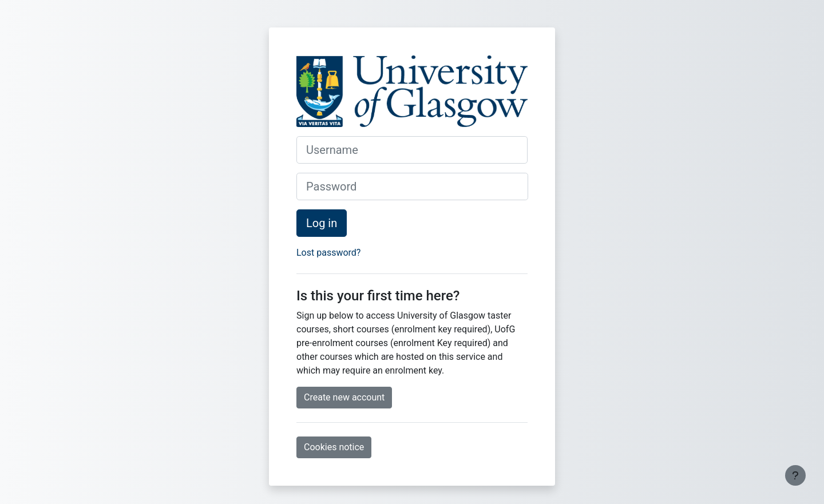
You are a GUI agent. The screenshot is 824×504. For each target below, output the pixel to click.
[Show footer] (795, 475)
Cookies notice (334, 447)
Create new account (344, 397)
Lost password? (328, 253)
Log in (322, 223)
